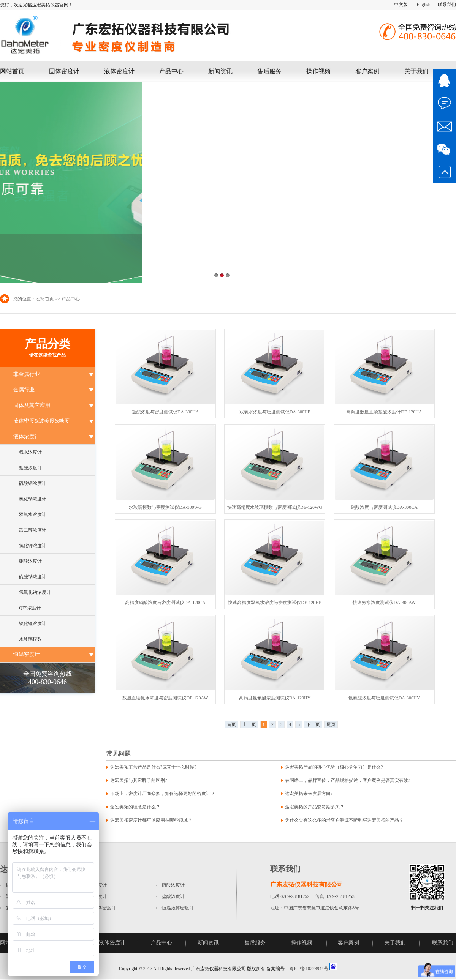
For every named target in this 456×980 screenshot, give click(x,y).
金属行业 (24, 390)
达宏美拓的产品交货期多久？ (315, 807)
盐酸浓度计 (30, 468)
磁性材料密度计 (100, 908)
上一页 (249, 724)
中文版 (401, 5)
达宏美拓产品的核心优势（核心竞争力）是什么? (334, 767)
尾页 (331, 724)
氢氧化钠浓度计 (35, 592)
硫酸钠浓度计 (33, 577)
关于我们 (416, 71)
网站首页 (12, 71)
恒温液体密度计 (178, 908)
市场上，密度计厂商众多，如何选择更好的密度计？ (163, 794)
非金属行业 (27, 374)
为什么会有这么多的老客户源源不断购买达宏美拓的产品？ (344, 820)
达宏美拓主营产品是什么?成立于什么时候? (153, 767)
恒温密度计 (27, 654)
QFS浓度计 (30, 608)
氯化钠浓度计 (33, 499)
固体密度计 (64, 71)
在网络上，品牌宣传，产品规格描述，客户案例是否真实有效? (348, 780)
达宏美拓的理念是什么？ (135, 807)
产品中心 (171, 71)
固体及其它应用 (32, 405)
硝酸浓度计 (30, 561)
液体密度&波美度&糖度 (41, 421)
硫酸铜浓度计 (33, 483)
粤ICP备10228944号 (309, 969)
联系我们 (447, 5)
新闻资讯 (220, 71)
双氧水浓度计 (33, 514)
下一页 (313, 724)
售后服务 (269, 71)
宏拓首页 (45, 299)
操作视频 (318, 71)
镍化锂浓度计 (33, 623)
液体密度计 (119, 71)
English (424, 5)
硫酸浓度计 (173, 885)
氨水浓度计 (30, 452)
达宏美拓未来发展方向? (309, 794)
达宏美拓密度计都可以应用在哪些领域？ (151, 820)
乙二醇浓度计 (33, 530)
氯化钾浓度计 (33, 546)
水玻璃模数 (30, 639)
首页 (231, 724)
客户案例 (367, 71)
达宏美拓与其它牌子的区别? (139, 780)
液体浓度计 (27, 436)
